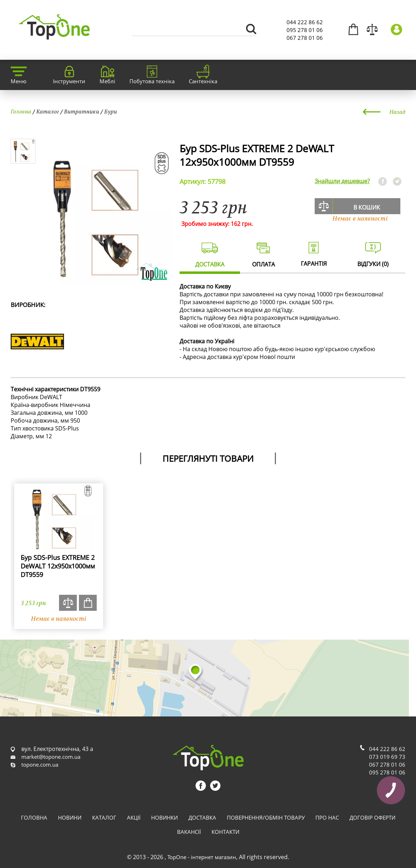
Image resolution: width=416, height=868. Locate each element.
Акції (134, 817)
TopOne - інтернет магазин (202, 857)
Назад (397, 112)
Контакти (225, 832)
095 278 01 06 (305, 30)
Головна (21, 111)
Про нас (327, 817)
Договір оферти (372, 817)
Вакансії (189, 832)
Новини (70, 817)
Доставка (202, 817)
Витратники (82, 111)
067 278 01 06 (305, 38)
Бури (111, 111)
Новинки (164, 817)
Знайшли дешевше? (342, 181)
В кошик (367, 207)
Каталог (48, 111)
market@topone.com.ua (51, 757)
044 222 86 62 (305, 22)
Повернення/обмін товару (266, 817)
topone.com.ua (40, 764)
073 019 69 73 (387, 757)
